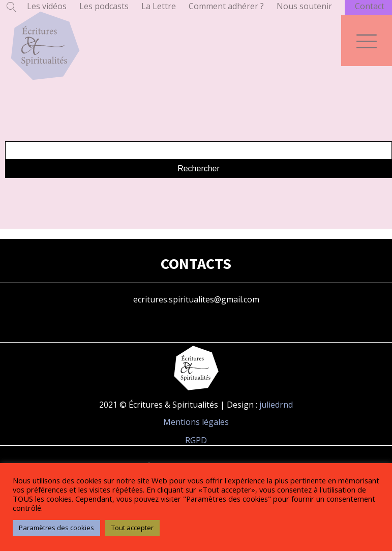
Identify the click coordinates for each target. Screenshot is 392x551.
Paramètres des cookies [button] (56, 528)
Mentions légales (196, 422)
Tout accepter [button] (132, 528)
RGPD (196, 440)
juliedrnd (276, 405)
